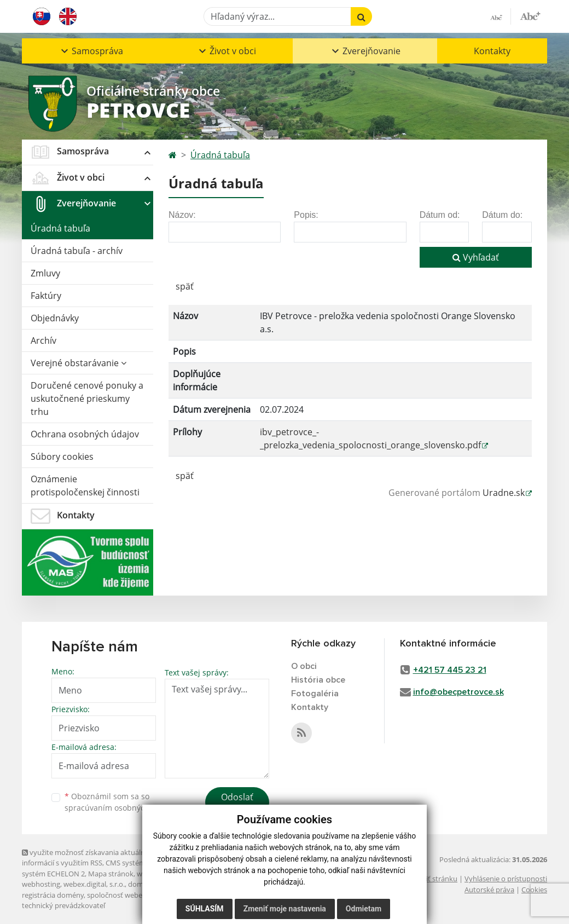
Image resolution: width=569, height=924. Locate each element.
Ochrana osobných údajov (85, 434)
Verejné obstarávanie (79, 363)
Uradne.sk (504, 493)
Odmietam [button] (364, 909)
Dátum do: (502, 215)
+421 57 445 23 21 (450, 670)
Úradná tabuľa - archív (77, 251)
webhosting (41, 884)
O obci (304, 666)
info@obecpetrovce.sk (458, 692)
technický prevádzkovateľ (63, 905)
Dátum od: (440, 215)
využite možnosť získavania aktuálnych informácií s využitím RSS (89, 857)
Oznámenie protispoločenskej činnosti (85, 486)
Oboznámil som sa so (120, 802)
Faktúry (46, 296)
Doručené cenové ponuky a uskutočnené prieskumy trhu (87, 399)
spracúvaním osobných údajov (120, 808)
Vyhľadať (476, 257)
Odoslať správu (237, 804)
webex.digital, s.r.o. (94, 884)
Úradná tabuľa (60, 228)
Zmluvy (45, 273)
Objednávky (55, 318)
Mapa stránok (111, 874)
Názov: (182, 215)
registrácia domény (53, 895)
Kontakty (492, 51)
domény (141, 884)
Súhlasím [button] (205, 909)
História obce (318, 680)
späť (185, 286)
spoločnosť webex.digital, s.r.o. (137, 895)
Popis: (306, 215)
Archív (43, 340)
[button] (91, 51)
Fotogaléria (315, 694)
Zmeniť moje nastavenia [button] (285, 909)
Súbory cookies (62, 457)
